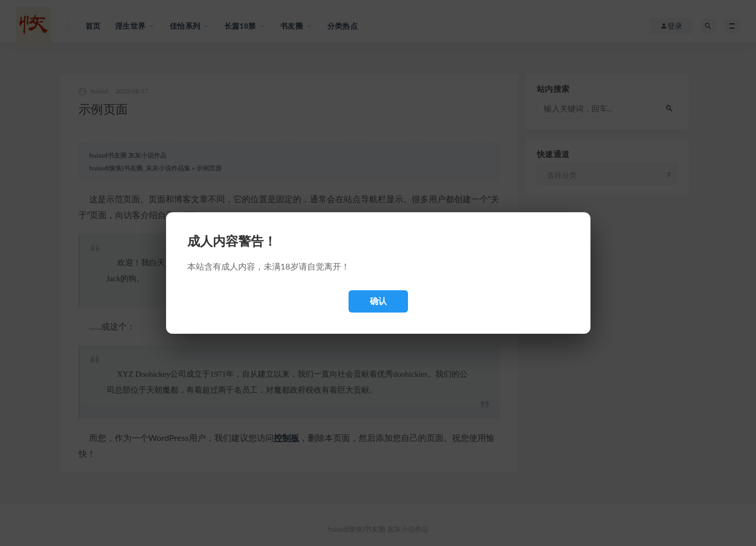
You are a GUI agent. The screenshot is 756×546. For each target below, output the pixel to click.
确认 (378, 301)
